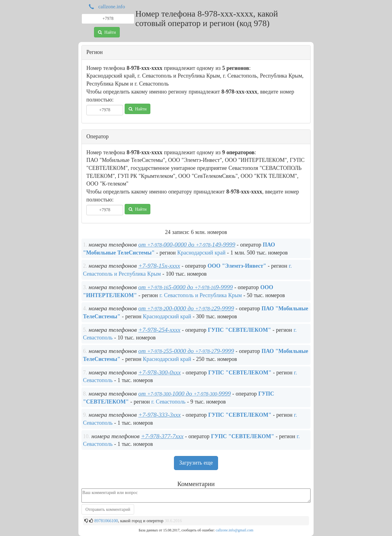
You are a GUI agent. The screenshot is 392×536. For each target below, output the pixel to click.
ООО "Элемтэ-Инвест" (237, 266)
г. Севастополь (168, 402)
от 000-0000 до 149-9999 (187, 244)
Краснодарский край (202, 253)
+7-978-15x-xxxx (159, 266)
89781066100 (106, 521)
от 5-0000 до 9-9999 (186, 287)
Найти (107, 32)
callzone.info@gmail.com (234, 530)
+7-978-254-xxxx (159, 330)
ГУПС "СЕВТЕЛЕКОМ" (239, 330)
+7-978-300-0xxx (160, 372)
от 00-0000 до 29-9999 (186, 308)
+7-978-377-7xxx (162, 436)
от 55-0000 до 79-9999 (186, 351)
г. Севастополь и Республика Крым (201, 295)
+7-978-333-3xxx (160, 415)
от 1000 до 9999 (185, 393)
